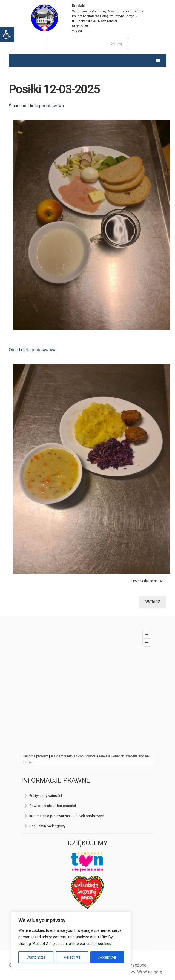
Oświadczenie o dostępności (53, 806)
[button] (7, 35)
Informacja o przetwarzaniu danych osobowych (67, 816)
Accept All (107, 957)
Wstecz (153, 602)
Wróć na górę (150, 972)
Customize (36, 957)
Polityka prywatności (46, 796)
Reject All (72, 957)
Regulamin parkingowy (47, 826)
